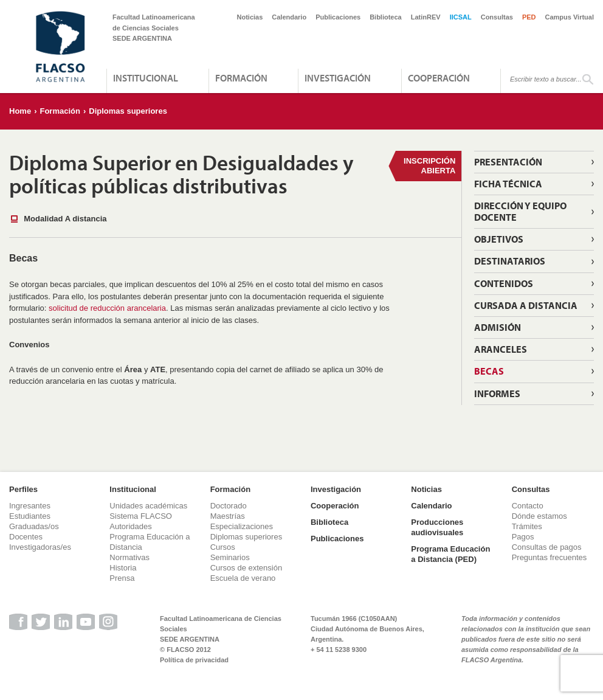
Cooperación (439, 78)
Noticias (250, 17)
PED (529, 17)
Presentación (508, 162)
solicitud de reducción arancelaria (107, 308)
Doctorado (229, 506)
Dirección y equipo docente (520, 211)
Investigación (338, 78)
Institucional (146, 78)
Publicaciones (338, 17)
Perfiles (23, 489)
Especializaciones (242, 526)
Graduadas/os (34, 526)
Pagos (523, 537)
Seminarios (230, 557)
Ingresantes (30, 506)
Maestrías (228, 516)
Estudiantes (30, 516)
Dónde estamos (539, 516)
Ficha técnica (508, 184)
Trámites (527, 526)
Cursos (223, 547)
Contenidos (504, 283)
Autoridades (130, 526)
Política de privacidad (194, 660)
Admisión (498, 327)
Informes (497, 393)
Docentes (26, 537)
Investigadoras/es (40, 547)
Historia (123, 568)
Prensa (122, 578)
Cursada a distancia (526, 305)
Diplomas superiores (128, 111)
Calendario (289, 17)
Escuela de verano (243, 578)
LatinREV (426, 17)
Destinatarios (510, 261)
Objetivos (499, 239)
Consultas (497, 17)
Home (20, 111)
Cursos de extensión (246, 568)
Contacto (528, 506)
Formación (241, 78)
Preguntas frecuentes (550, 557)
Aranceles (501, 349)
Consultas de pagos (547, 547)
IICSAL (461, 17)
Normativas (129, 557)
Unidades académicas (148, 506)
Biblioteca (386, 17)
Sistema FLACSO (141, 516)
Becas (489, 371)
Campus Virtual (570, 17)
